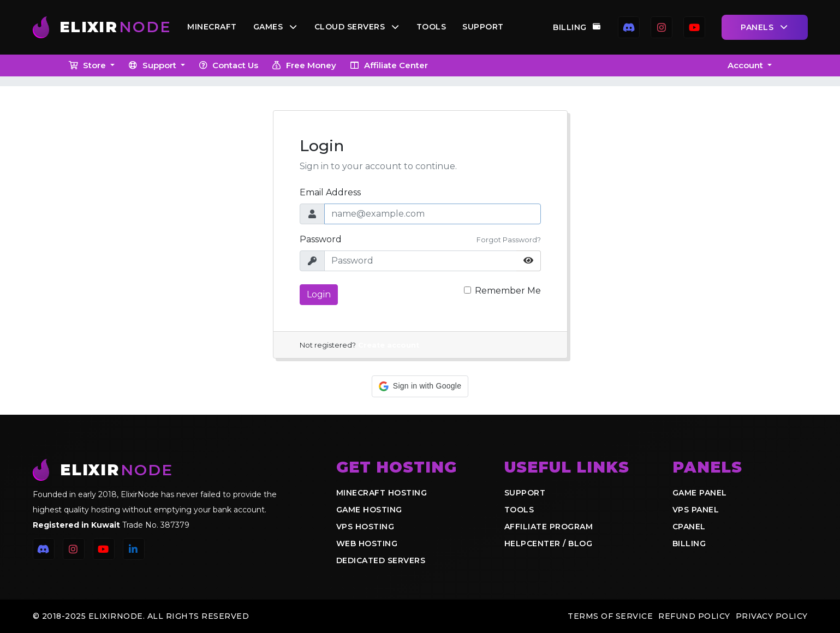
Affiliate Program (549, 527)
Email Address (330, 192)
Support (485, 27)
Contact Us (228, 65)
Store (89, 65)
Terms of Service (610, 616)
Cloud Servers (359, 27)
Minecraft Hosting (382, 493)
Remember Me (508, 291)
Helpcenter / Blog (549, 544)
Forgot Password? (509, 240)
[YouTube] (694, 27)
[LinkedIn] (134, 549)
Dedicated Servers (381, 560)
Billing (577, 27)
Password (321, 239)
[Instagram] (662, 27)
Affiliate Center (389, 65)
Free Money (304, 65)
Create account (389, 345)
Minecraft (214, 27)
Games (277, 27)
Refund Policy (694, 616)
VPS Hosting (365, 527)
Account (746, 65)
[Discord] (629, 27)
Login (319, 294)
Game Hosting (369, 510)
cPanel (689, 527)
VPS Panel (696, 510)
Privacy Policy (772, 616)
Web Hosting (367, 544)
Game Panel (700, 493)
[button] (420, 386)
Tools (433, 27)
